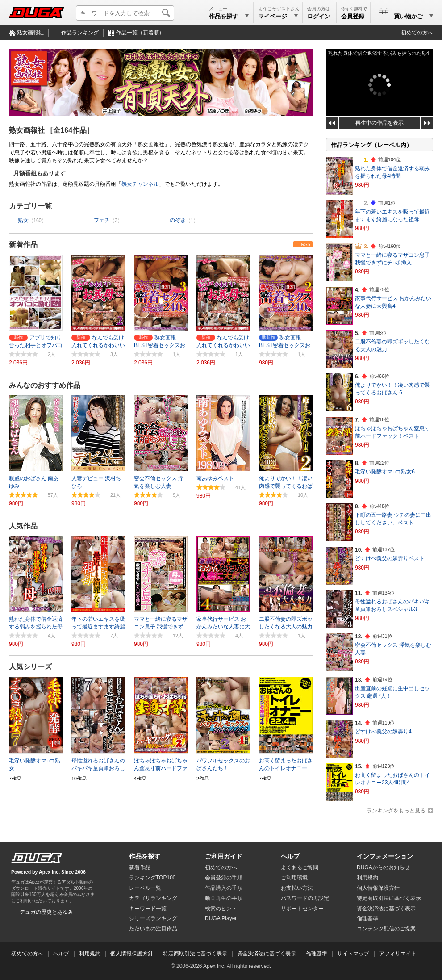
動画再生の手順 (224, 898)
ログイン (319, 16)
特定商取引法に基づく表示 (195, 954)
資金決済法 (386, 909)
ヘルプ (290, 856)
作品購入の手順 (224, 888)
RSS (306, 245)
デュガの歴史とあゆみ (46, 912)
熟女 (23, 220)
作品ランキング (80, 33)
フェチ (102, 220)
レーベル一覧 (145, 888)
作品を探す (145, 856)
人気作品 (23, 526)
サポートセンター (302, 909)
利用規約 (367, 878)
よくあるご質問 (300, 867)
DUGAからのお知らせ (383, 867)
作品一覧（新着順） (140, 33)
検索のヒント (221, 909)
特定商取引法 (389, 898)
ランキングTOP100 (152, 878)
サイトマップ (353, 954)
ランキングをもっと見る (396, 811)
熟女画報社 (30, 33)
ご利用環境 (294, 878)
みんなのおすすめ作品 (45, 385)
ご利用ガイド (224, 856)
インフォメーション (385, 856)
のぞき (178, 220)
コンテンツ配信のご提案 (386, 929)
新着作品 (23, 245)
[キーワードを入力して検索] (125, 13)
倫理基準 (367, 918)
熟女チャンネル (140, 184)
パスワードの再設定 (305, 898)
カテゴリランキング (153, 898)
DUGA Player (221, 918)
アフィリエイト (398, 954)
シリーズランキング (153, 918)
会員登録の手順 (224, 878)
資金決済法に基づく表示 (267, 954)
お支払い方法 (297, 888)
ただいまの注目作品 (153, 929)
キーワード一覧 (148, 909)
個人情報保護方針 (378, 888)
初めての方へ (417, 33)
